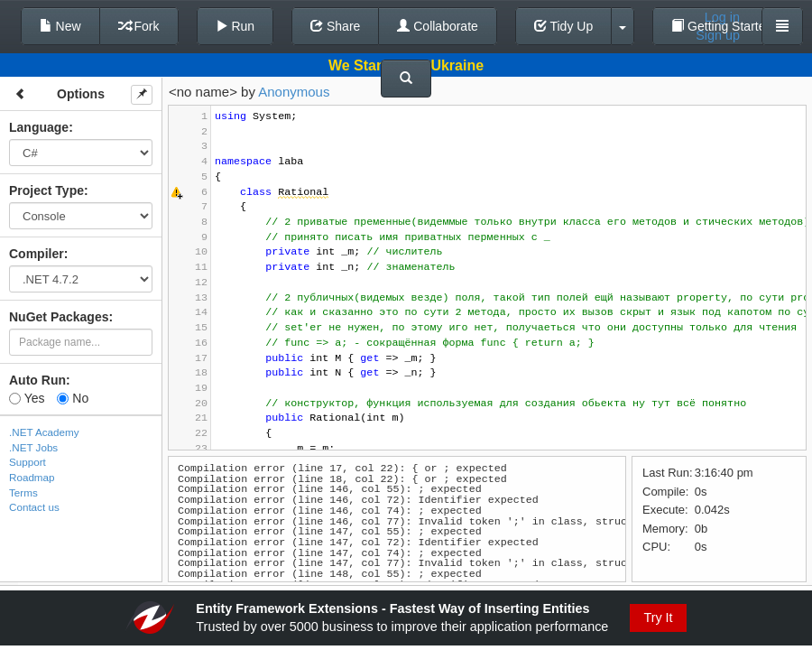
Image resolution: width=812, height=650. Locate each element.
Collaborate (438, 26)
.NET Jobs (33, 447)
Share (335, 26)
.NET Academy (44, 432)
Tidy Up (563, 26)
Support (28, 462)
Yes (27, 398)
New (60, 26)
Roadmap (32, 477)
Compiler (37, 254)
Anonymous (294, 92)
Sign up (718, 35)
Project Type (46, 190)
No (73, 398)
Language (39, 127)
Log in (722, 17)
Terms (23, 492)
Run (235, 26)
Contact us (34, 507)
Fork (139, 26)
